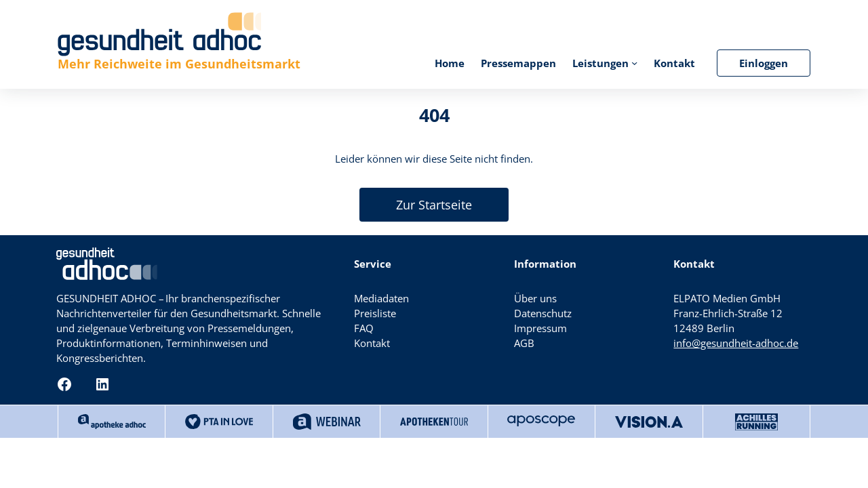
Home (450, 63)
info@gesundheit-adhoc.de (736, 343)
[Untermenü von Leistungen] (634, 63)
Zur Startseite (434, 205)
